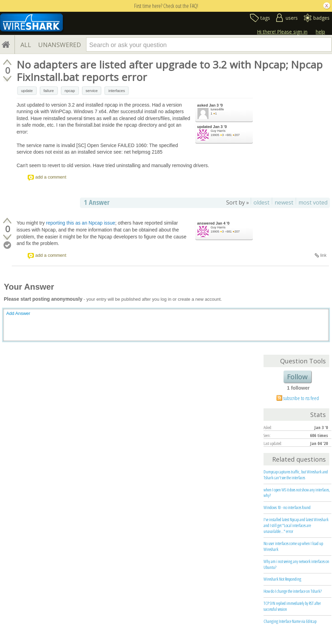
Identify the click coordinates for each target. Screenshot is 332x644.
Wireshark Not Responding (282, 579)
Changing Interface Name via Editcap (290, 621)
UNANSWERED (59, 45)
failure (49, 91)
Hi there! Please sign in (282, 32)
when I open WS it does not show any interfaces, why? (297, 493)
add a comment (51, 177)
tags (265, 18)
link (323, 255)
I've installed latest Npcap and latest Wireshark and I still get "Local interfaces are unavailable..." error (296, 525)
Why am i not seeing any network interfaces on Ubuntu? (296, 564)
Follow (297, 377)
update (27, 91)
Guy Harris (218, 131)
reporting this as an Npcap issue (81, 223)
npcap (70, 91)
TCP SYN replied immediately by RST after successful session (292, 606)
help (320, 32)
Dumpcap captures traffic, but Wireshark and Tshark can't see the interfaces (296, 475)
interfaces (117, 91)
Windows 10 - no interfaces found (287, 507)
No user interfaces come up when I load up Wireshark (293, 546)
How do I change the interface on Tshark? (293, 591)
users (292, 18)
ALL (26, 45)
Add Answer (18, 313)
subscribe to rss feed (301, 398)
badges (321, 18)
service (92, 91)
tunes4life (217, 109)
